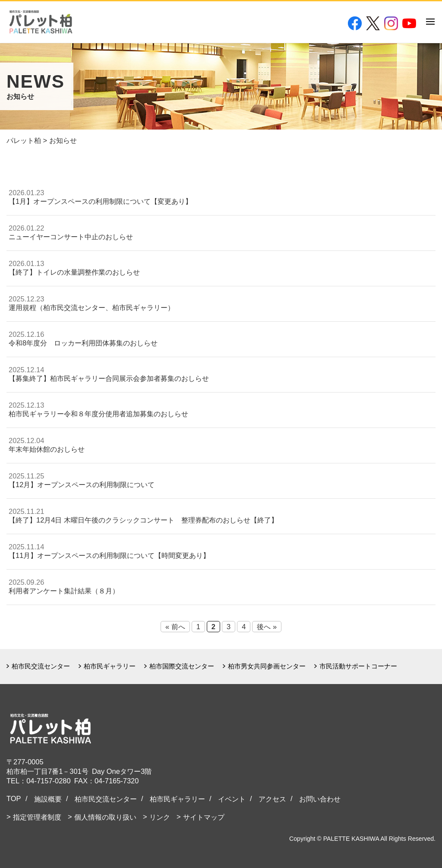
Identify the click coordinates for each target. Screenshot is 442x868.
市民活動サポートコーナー (358, 666)
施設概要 (48, 799)
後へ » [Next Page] (267, 627)
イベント (232, 799)
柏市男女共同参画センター (267, 666)
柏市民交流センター (41, 666)
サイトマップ (204, 817)
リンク (160, 817)
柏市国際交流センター (182, 666)
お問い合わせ (320, 799)
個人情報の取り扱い (105, 817)
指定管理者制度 (37, 817)
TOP (14, 798)
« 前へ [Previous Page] (175, 627)
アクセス (272, 799)
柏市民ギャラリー (110, 666)
